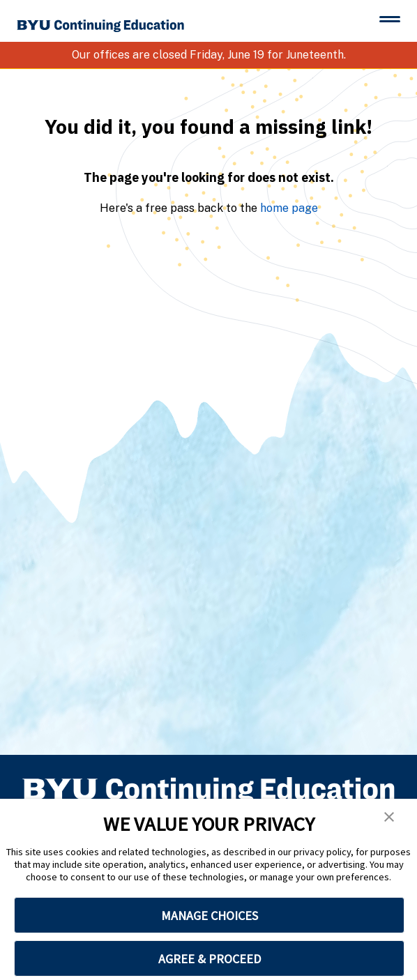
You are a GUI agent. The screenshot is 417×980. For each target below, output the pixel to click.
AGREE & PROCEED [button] (210, 959)
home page (289, 208)
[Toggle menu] (390, 19)
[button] (389, 817)
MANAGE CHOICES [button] (210, 916)
